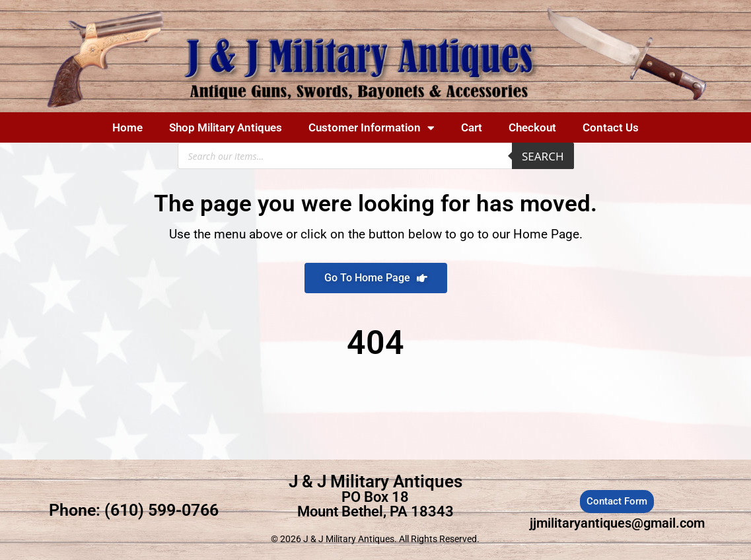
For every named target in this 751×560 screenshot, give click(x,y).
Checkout (532, 127)
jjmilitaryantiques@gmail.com (617, 523)
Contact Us (611, 127)
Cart (472, 127)
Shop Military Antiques (226, 127)
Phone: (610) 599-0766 (134, 510)
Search (543, 156)
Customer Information (372, 128)
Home (127, 127)
